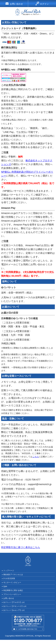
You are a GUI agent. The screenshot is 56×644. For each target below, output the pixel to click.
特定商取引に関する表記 (15, 592)
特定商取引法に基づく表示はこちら (21, 547)
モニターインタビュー (14, 584)
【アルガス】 (16, 606)
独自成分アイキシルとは (15, 575)
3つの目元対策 (10, 579)
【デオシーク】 (17, 610)
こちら (36, 457)
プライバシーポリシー (14, 597)
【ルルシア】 (16, 614)
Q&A (6, 588)
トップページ (10, 571)
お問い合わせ (10, 601)
